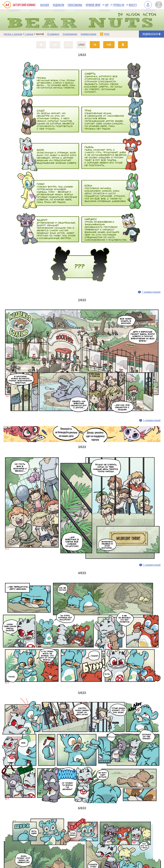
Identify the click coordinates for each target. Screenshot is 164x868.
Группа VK (119, 5)
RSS (107, 34)
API (107, 5)
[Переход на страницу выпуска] (82, 174)
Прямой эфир (93, 5)
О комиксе (53, 34)
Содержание (70, 34)
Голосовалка (75, 5)
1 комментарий (152, 420)
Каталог (45, 5)
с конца (29, 34)
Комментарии (89, 34)
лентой (40, 34)
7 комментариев (151, 292)
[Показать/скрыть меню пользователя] (159, 5)
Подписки (58, 5)
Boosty (133, 5)
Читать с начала (13, 34)
